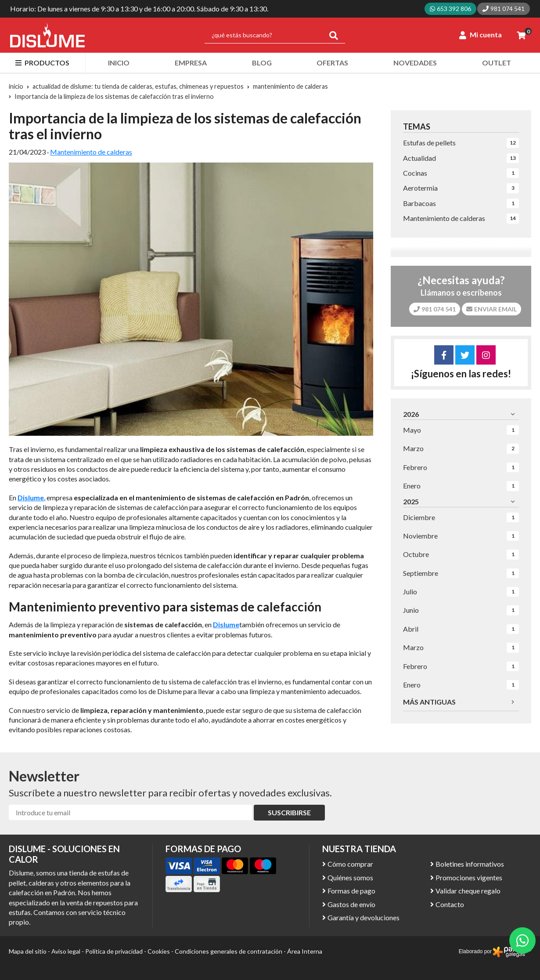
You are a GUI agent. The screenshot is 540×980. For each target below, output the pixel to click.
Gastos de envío (351, 904)
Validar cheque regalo (468, 891)
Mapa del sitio (28, 951)
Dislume (226, 624)
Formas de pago (351, 891)
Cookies (159, 951)
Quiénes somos (350, 877)
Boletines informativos (470, 864)
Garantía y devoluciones (364, 917)
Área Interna (305, 951)
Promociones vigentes (469, 877)
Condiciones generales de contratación (229, 951)
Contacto (450, 904)
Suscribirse (289, 812)
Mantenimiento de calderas (91, 152)
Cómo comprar (350, 864)
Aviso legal (66, 951)
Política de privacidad (114, 951)
